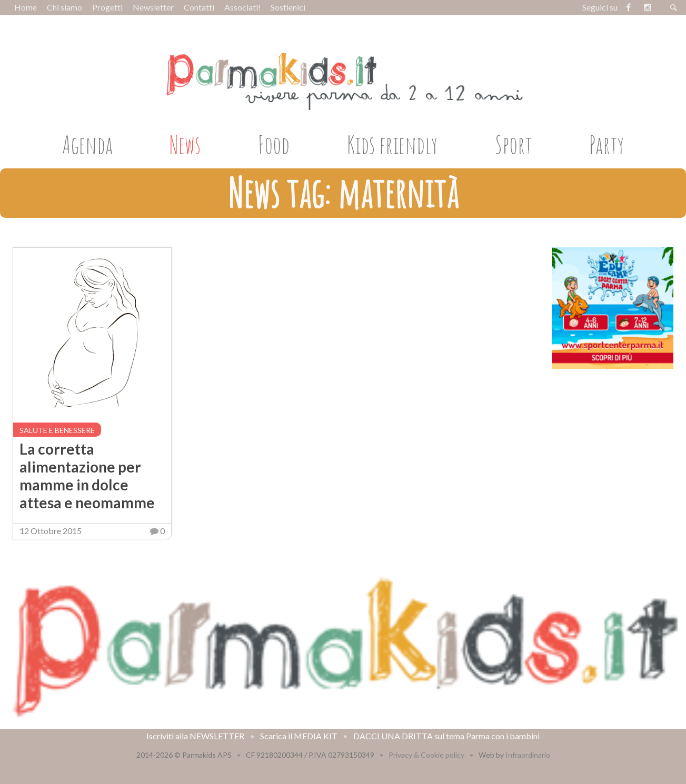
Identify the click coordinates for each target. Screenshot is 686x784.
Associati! (242, 7)
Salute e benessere (57, 430)
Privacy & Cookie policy (426, 755)
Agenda (87, 144)
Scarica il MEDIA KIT (299, 736)
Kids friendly (392, 144)
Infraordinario (528, 755)
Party (607, 144)
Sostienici (288, 7)
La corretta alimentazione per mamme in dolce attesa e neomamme (87, 476)
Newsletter (153, 7)
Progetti (107, 7)
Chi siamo (64, 7)
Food (274, 144)
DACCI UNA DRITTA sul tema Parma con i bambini (446, 736)
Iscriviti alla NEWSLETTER (195, 736)
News (185, 144)
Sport (514, 144)
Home (26, 7)
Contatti (199, 7)
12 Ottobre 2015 (51, 531)
